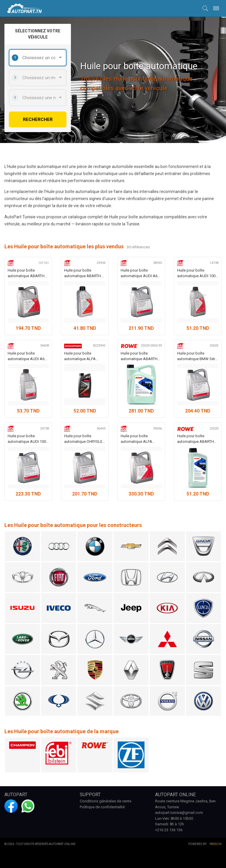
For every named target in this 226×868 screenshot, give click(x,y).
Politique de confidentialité (102, 807)
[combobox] (38, 58)
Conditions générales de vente (105, 801)
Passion (216, 844)
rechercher (38, 119)
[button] (205, 8)
